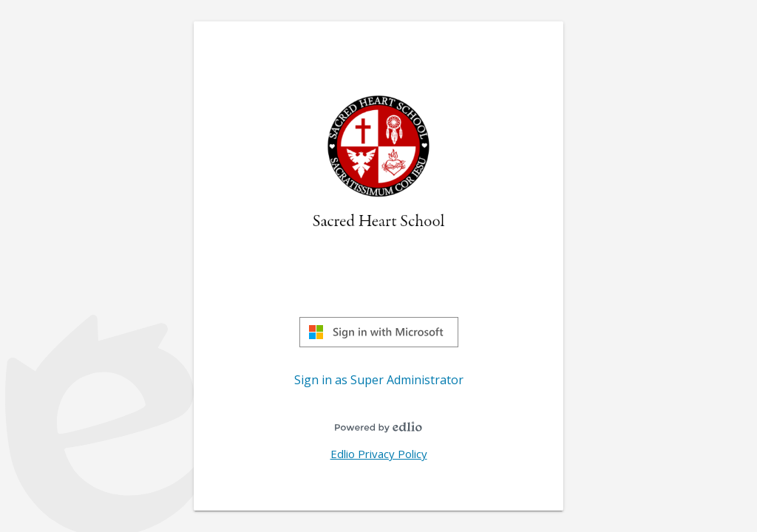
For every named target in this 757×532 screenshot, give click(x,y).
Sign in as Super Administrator (379, 380)
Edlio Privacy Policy (379, 454)
